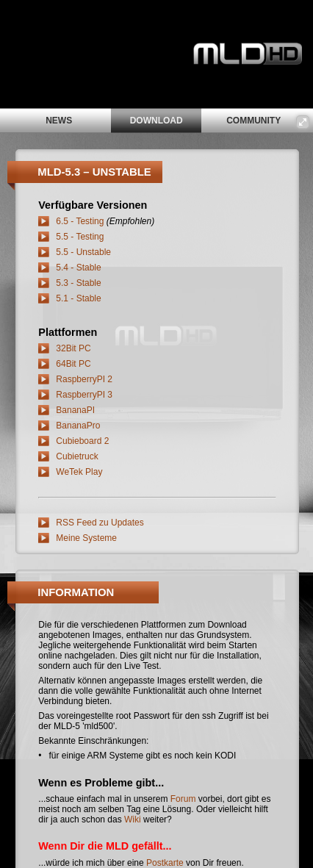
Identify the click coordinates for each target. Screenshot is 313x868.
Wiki (133, 819)
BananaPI (75, 410)
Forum (183, 799)
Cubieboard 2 (82, 441)
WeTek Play (79, 472)
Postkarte (165, 863)
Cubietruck (77, 456)
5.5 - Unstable (83, 252)
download (156, 121)
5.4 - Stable (78, 268)
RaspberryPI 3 (84, 395)
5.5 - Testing (80, 237)
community (253, 121)
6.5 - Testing (80, 221)
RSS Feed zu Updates (100, 523)
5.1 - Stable (78, 298)
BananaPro (78, 426)
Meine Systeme (86, 538)
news (59, 121)
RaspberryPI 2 (84, 379)
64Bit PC (73, 364)
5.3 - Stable (78, 283)
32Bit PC (73, 348)
